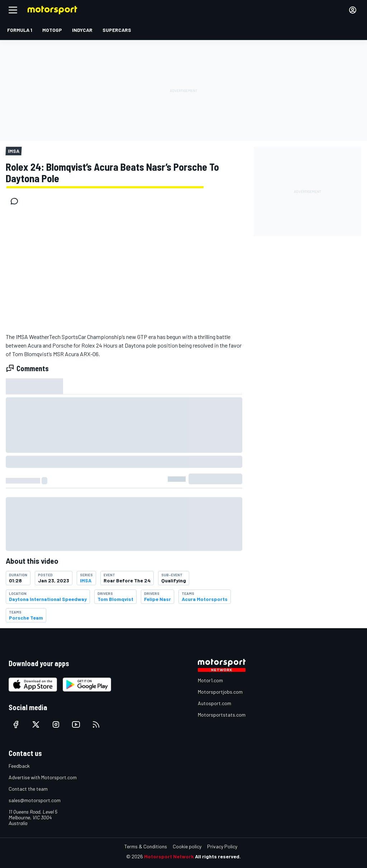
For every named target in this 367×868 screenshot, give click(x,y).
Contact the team (28, 789)
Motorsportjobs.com (220, 692)
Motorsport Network (169, 856)
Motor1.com (210, 680)
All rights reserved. (218, 856)
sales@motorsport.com (35, 800)
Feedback (19, 766)
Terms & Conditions (146, 846)
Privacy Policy (222, 846)
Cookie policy (187, 846)
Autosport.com (215, 703)
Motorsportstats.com (222, 715)
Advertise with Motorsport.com (43, 777)
